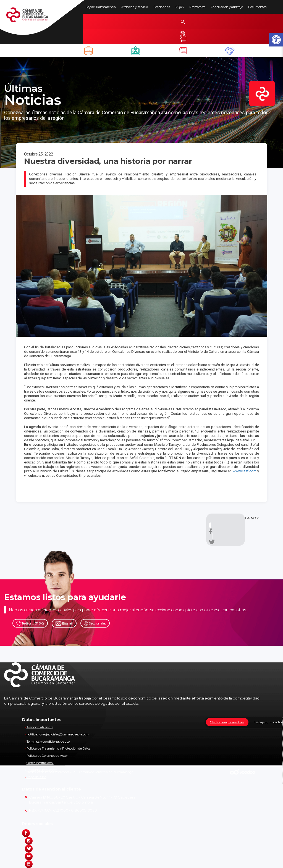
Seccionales (162, 7)
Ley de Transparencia (101, 7)
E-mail (64, 624)
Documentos (257, 7)
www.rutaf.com (244, 471)
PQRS (180, 7)
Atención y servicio (135, 7)
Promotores (197, 7)
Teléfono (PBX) (30, 624)
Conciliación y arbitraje (227, 7)
